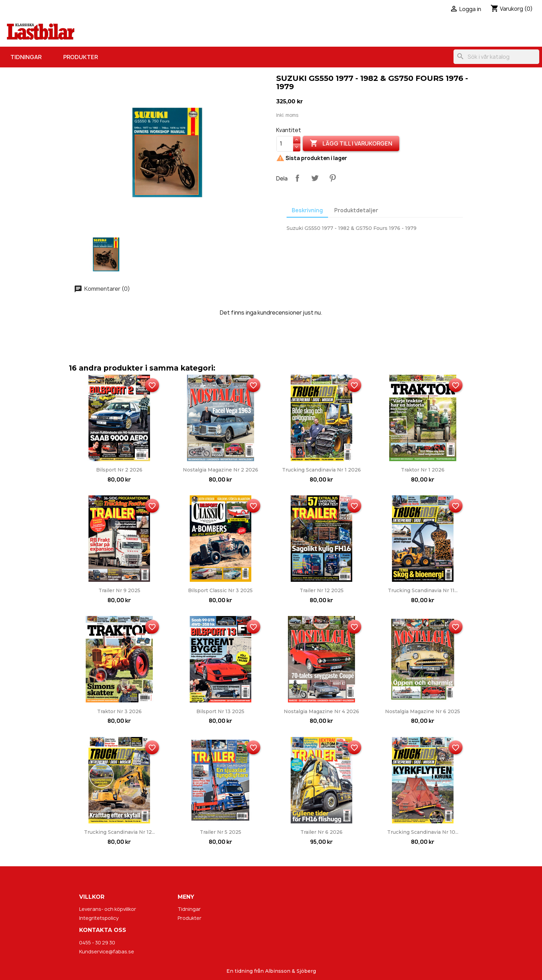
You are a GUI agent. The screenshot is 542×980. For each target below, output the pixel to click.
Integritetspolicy (99, 918)
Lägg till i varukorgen (351, 143)
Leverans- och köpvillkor (108, 909)
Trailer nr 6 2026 (321, 832)
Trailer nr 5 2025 (221, 832)
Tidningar (26, 57)
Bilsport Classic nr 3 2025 (220, 590)
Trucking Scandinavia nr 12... (119, 832)
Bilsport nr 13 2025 (220, 711)
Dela (297, 178)
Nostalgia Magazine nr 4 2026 (321, 711)
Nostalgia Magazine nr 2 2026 (221, 470)
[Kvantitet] (285, 144)
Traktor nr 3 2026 (119, 711)
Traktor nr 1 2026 (423, 470)
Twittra (315, 178)
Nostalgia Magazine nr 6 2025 (423, 711)
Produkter (81, 57)
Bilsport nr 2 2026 (119, 470)
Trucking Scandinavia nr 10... (423, 832)
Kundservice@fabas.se (107, 951)
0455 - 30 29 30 (97, 942)
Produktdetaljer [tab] (356, 210)
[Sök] (496, 57)
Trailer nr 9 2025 (119, 590)
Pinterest (333, 178)
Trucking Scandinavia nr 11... (423, 590)
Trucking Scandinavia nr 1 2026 (321, 470)
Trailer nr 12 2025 (322, 590)
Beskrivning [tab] (307, 210)
